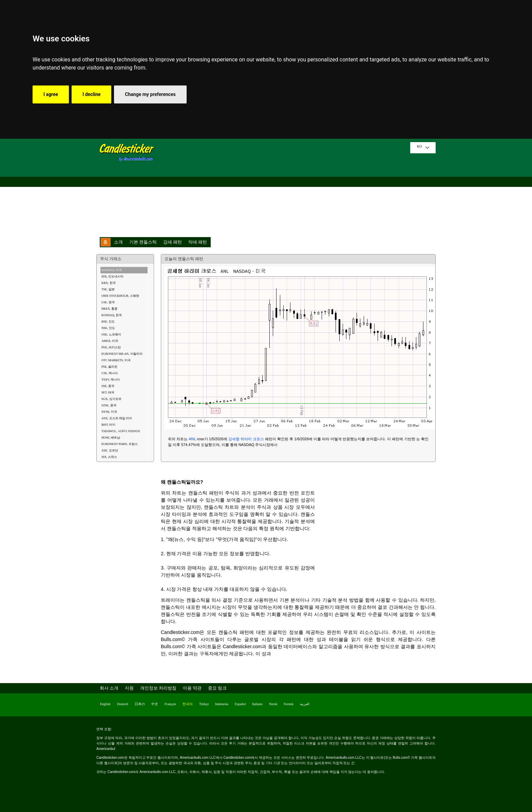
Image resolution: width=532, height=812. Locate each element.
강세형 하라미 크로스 (246, 439)
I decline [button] (91, 94)
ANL (192, 439)
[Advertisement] (285, 190)
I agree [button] (51, 94)
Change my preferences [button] (150, 94)
